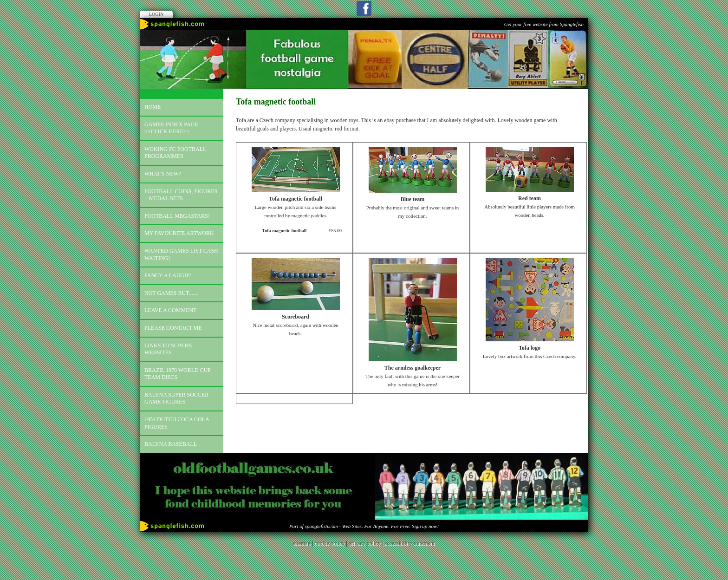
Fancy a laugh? (168, 275)
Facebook (364, 8)
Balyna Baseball (171, 444)
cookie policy (329, 543)
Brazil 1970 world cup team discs (178, 374)
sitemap (302, 543)
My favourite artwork (179, 233)
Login (156, 14)
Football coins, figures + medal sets (181, 195)
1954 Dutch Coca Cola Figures (177, 423)
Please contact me (173, 328)
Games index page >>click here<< (171, 128)
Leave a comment (170, 310)
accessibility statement (409, 543)
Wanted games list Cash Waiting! (181, 254)
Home (153, 107)
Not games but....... (172, 293)
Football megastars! (177, 216)
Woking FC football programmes (175, 153)
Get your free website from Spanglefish (544, 24)
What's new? (163, 174)
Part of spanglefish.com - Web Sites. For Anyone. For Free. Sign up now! (364, 526)
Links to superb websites (168, 349)
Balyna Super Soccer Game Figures (176, 398)
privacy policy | (367, 543)
